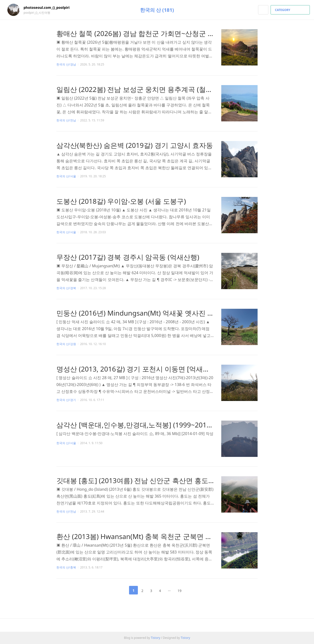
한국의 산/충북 (66, 567)
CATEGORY (291, 10)
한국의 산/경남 (66, 64)
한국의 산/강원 (66, 344)
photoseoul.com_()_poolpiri (49, 7)
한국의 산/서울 (66, 176)
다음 (193, 590)
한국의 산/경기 (66, 400)
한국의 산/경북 (66, 288)
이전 (121, 590)
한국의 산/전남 (66, 120)
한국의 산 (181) (157, 10)
